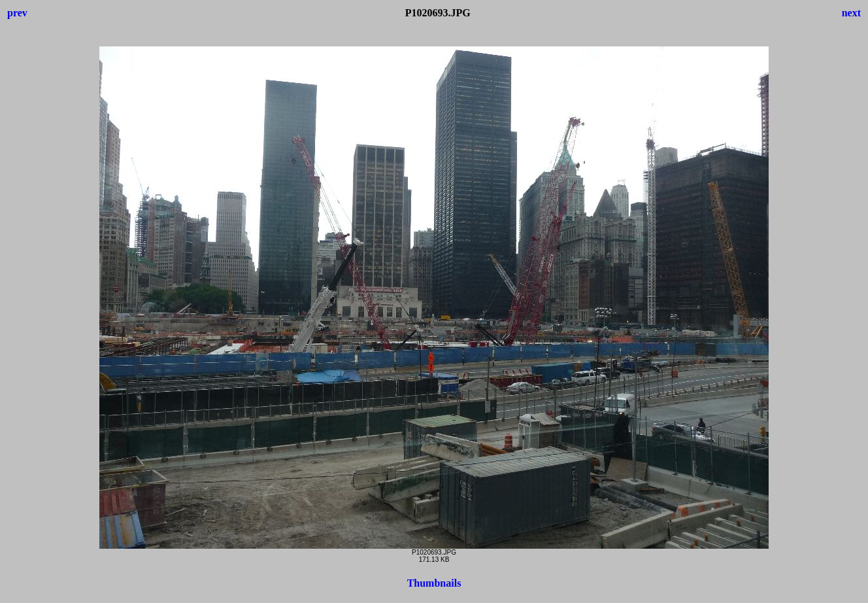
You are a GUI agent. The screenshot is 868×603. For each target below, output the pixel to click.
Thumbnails (434, 583)
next (851, 13)
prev (17, 13)
